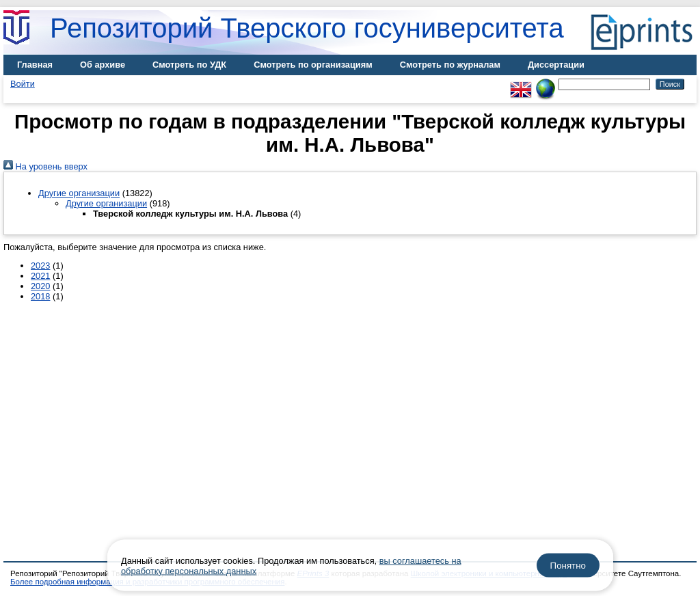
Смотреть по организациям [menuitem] (313, 65)
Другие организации (79, 193)
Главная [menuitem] (35, 65)
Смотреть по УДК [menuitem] (189, 65)
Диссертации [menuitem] (556, 65)
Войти (23, 84)
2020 (40, 286)
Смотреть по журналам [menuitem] (450, 65)
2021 (40, 276)
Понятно (568, 566)
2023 (40, 266)
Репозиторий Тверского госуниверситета (307, 28)
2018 (40, 296)
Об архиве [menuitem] (103, 65)
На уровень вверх (45, 166)
